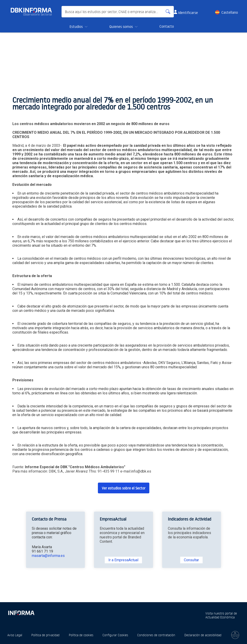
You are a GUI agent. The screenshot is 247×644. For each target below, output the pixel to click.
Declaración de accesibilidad (203, 635)
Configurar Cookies (115, 635)
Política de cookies (81, 635)
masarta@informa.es (48, 556)
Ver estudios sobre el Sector (124, 488)
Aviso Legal (15, 635)
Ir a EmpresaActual (123, 560)
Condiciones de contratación (156, 635)
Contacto (167, 26)
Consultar (191, 560)
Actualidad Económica (220, 617)
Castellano (230, 12)
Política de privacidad (45, 635)
